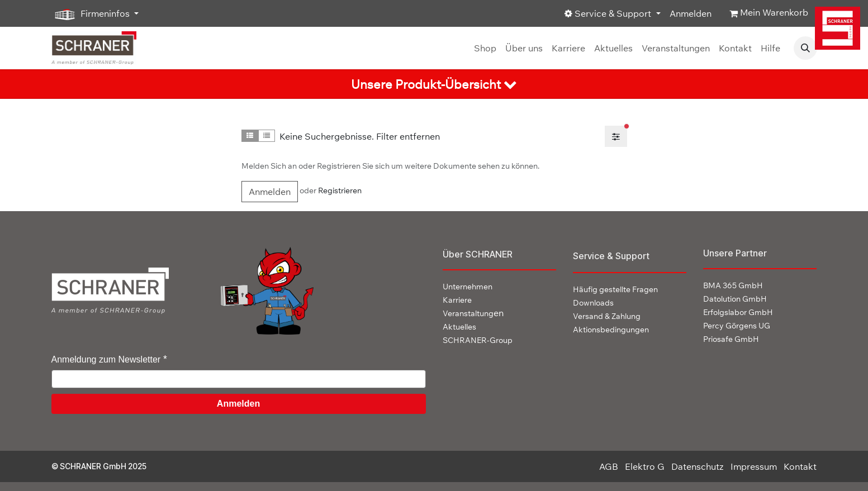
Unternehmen (468, 287)
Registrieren (340, 190)
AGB (609, 466)
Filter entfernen (408, 136)
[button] (805, 48)
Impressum (754, 466)
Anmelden (691, 13)
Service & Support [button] (609, 13)
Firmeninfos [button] (92, 14)
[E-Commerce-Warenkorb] (769, 13)
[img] (839, 28)
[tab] (434, 84)
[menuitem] (485, 48)
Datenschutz (698, 466)
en (473, 313)
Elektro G (645, 466)
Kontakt (800, 466)
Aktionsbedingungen (611, 330)
